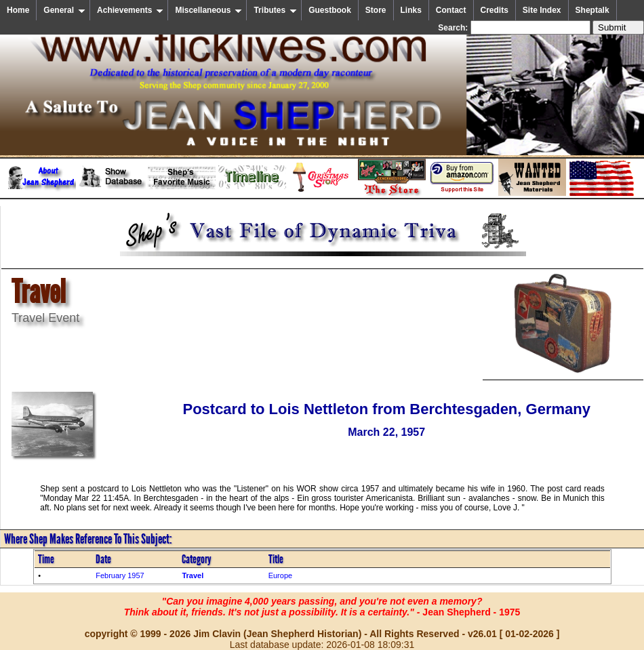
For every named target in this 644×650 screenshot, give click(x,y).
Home (18, 10)
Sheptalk (592, 10)
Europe (280, 575)
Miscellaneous (208, 10)
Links (411, 10)
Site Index (542, 10)
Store (376, 10)
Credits (495, 10)
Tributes (275, 10)
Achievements (130, 10)
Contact (451, 10)
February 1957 (120, 575)
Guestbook (330, 10)
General (64, 10)
